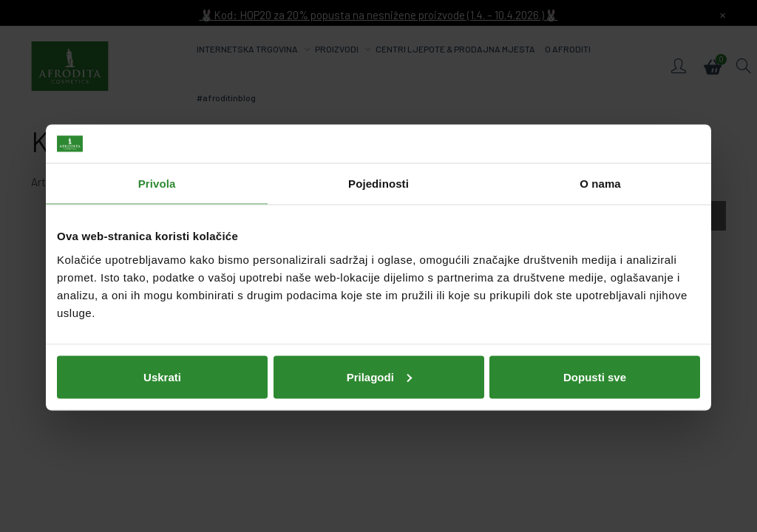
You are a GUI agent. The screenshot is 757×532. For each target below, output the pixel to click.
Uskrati (162, 375)
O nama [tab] (600, 182)
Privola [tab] (157, 182)
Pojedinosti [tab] (378, 182)
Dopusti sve (595, 375)
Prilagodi (379, 375)
